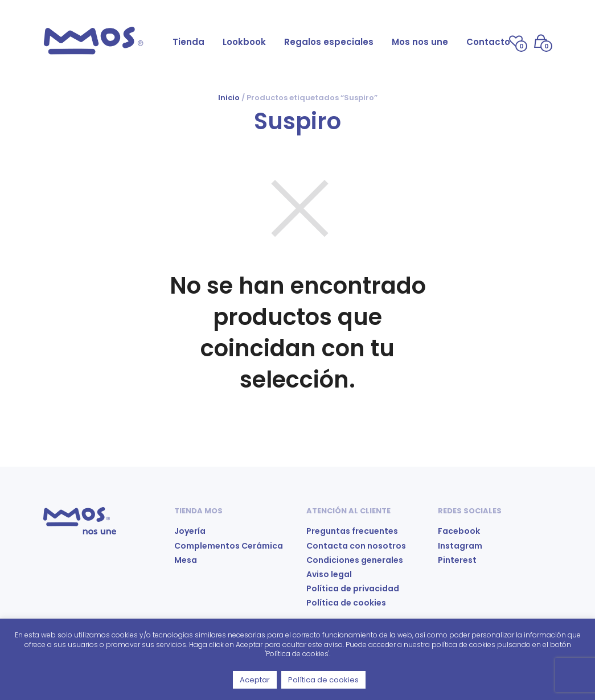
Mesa (186, 560)
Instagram (460, 546)
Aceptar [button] (255, 680)
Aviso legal (329, 574)
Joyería (190, 531)
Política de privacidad (353, 588)
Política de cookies (346, 603)
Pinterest (457, 560)
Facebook (459, 531)
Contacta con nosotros (356, 546)
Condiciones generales (355, 560)
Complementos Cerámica (229, 546)
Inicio (229, 98)
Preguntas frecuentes (352, 531)
